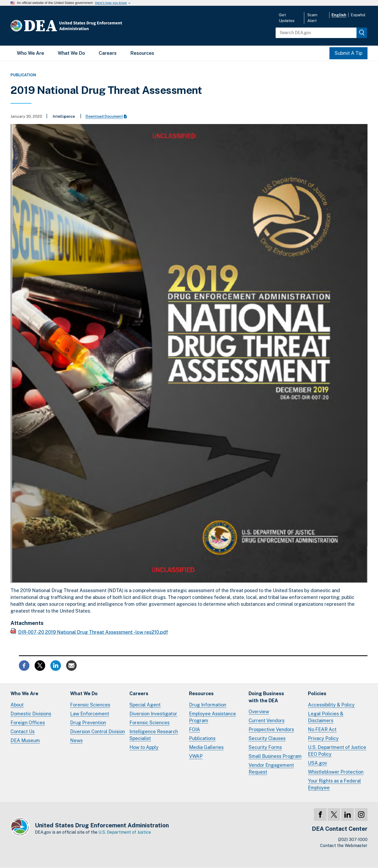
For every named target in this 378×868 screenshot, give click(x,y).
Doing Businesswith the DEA (266, 697)
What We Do (71, 53)
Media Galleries (206, 747)
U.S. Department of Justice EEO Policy (337, 751)
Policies (317, 693)
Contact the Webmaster (344, 846)
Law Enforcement (90, 714)
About (17, 705)
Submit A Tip (348, 53)
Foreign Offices (28, 723)
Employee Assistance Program (212, 717)
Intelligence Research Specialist (154, 735)
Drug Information (208, 705)
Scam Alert (312, 18)
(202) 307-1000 (353, 840)
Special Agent (145, 705)
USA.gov (317, 763)
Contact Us (23, 732)
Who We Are (30, 53)
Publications (202, 738)
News (76, 740)
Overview (259, 712)
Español (358, 15)
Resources (142, 53)
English (339, 15)
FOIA (195, 729)
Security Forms (265, 747)
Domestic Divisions (31, 714)
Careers (108, 53)
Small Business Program (275, 756)
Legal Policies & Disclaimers (326, 717)
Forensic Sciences (90, 705)
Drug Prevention (88, 723)
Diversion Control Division (98, 732)
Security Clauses (267, 738)
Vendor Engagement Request (271, 768)
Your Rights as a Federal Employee (334, 784)
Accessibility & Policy (331, 705)
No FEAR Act (322, 729)
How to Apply (144, 747)
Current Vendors (267, 720)
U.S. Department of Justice (125, 832)
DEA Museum (25, 740)
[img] (362, 33)
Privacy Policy (323, 738)
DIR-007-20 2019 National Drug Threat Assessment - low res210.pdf (93, 632)
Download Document (106, 116)
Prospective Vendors (271, 729)
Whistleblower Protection (336, 772)
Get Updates (287, 18)
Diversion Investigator (153, 714)
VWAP (196, 756)
